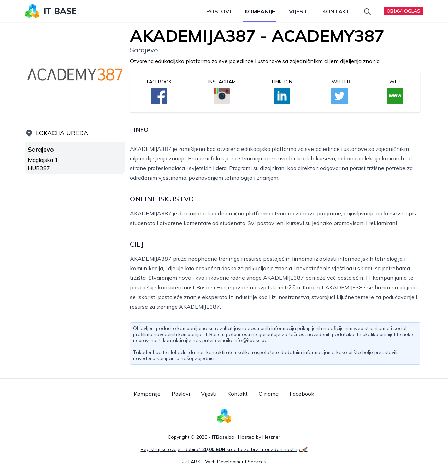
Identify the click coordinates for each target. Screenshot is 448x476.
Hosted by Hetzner (259, 437)
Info (141, 129)
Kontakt (336, 11)
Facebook (302, 394)
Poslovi (219, 11)
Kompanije (260, 11)
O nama (269, 394)
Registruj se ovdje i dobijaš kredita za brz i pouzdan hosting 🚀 (224, 449)
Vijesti (299, 11)
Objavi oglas (403, 11)
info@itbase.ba (251, 340)
